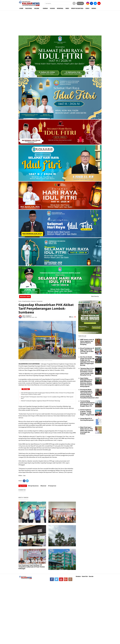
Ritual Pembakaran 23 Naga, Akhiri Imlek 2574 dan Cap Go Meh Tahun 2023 (87, 351)
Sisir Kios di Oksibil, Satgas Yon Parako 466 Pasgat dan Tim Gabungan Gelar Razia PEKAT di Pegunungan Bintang (87, 361)
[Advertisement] (60, 22)
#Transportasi (52, 486)
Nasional (33, 301)
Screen (80, 3)
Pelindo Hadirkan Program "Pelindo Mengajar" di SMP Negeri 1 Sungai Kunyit (87, 412)
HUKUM (52, 8)
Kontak (91, 576)
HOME (21, 8)
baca (71, 317)
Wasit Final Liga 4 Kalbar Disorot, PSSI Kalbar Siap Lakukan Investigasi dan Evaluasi (87, 430)
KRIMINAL (60, 8)
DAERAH (45, 8)
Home (20, 301)
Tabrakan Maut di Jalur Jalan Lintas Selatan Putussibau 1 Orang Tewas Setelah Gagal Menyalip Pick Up (87, 372)
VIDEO (87, 8)
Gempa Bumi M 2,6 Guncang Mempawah (87, 419)
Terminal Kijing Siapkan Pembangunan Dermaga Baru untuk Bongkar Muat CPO (87, 403)
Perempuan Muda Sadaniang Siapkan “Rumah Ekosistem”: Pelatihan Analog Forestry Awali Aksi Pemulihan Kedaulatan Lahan (89, 394)
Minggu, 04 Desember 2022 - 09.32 (30, 317)
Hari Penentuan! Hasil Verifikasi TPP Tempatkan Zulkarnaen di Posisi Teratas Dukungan (32, 567)
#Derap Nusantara (33, 486)
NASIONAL (29, 8)
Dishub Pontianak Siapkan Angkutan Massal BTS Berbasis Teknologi (40, 401)
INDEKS (94, 8)
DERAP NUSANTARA (77, 8)
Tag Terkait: (23, 486)
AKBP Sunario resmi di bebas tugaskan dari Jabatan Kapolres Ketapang (87, 342)
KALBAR (37, 8)
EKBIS (67, 8)
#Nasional (43, 486)
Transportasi (39, 301)
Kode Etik (85, 576)
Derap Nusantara (26, 301)
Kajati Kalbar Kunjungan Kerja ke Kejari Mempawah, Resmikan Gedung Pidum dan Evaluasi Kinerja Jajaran (86, 382)
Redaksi (78, 576)
